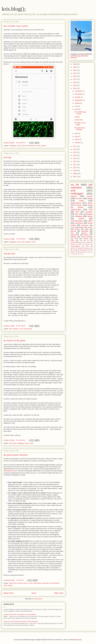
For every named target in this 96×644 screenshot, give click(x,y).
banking (82, 250)
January (78, 143)
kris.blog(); (14, 9)
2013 (75, 158)
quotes (90, 227)
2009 (75, 171)
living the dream (23, 583)
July (76, 106)
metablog (15, 329)
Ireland (79, 254)
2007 (75, 177)
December (79, 91)
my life (19, 146)
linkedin (85, 56)
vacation (43, 146)
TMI (81, 241)
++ (4, 607)
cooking (88, 242)
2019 (75, 85)
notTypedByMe (75, 246)
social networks (87, 237)
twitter (73, 56)
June (77, 109)
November (79, 94)
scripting (73, 254)
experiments (13, 583)
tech (77, 212)
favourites (85, 225)
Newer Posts (8, 593)
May (76, 133)
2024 (75, 70)
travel (38, 146)
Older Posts (59, 593)
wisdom (10, 585)
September (79, 100)
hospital (88, 252)
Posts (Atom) (38, 599)
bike (77, 214)
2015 (75, 152)
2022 (75, 76)
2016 (75, 149)
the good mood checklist (16, 455)
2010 (75, 168)
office (90, 221)
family (14, 443)
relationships (28, 329)
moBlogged (12, 146)
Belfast (80, 248)
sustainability (75, 242)
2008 (75, 174)
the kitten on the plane (15, 340)
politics (73, 252)
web (91, 210)
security (80, 252)
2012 (75, 161)
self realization (31, 146)
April (77, 136)
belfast (81, 227)
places (86, 235)
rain (88, 241)
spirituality (85, 231)
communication (77, 221)
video (87, 246)
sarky (72, 240)
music (73, 227)
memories (79, 223)
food (76, 239)
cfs (82, 242)
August (77, 103)
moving (7, 157)
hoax (80, 244)
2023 (75, 73)
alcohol (77, 229)
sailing (75, 250)
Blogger (79, 640)
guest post (89, 248)
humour (79, 198)
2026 (75, 64)
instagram (79, 56)
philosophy (46, 583)
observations (38, 583)
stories (31, 443)
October (78, 97)
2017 (75, 146)
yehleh (73, 248)
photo (24, 146)
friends (79, 205)
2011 (75, 165)
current (81, 219)
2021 (75, 79)
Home (34, 593)
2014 (75, 155)
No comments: (21, 143)
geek (87, 229)
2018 (75, 88)
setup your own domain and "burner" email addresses (21, 621)
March (77, 139)
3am (72, 233)
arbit (10, 329)
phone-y (84, 233)
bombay (73, 231)
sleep (27, 443)
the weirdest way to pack (16, 26)
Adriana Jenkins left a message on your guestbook (20, 614)
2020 (75, 82)
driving (73, 244)
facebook (74, 58)
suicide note (9, 254)
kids (89, 250)
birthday (73, 237)
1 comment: (20, 580)
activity (86, 239)
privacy (88, 244)
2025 (75, 67)
